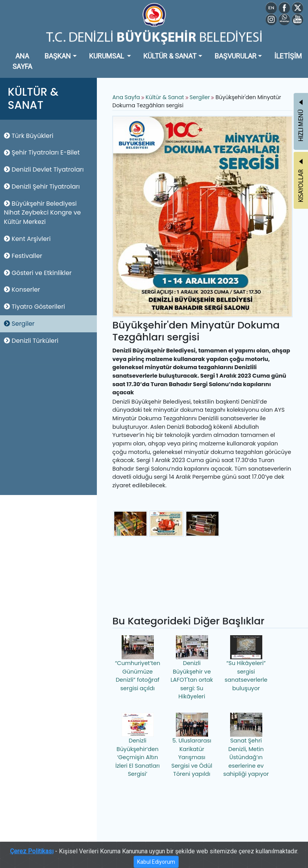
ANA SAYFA (22, 61)
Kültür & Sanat (166, 97)
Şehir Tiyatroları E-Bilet (42, 152)
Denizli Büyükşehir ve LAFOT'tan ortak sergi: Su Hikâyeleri (192, 668)
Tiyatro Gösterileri (34, 307)
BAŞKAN (58, 56)
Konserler (22, 290)
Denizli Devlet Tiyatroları (44, 169)
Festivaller (23, 256)
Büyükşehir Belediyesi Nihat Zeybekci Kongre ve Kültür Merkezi (42, 213)
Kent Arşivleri (27, 239)
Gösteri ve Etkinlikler (38, 273)
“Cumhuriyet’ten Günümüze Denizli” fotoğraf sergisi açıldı (138, 664)
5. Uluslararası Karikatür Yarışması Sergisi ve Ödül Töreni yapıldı (192, 745)
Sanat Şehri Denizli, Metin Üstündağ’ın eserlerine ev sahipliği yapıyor (246, 745)
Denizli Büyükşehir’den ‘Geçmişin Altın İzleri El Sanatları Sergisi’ (138, 745)
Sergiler (19, 324)
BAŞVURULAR (236, 56)
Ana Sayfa (126, 97)
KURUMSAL (107, 56)
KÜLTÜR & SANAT (170, 56)
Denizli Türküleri (31, 341)
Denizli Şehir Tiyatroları (42, 186)
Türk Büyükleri (29, 136)
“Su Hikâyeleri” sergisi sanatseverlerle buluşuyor (246, 664)
